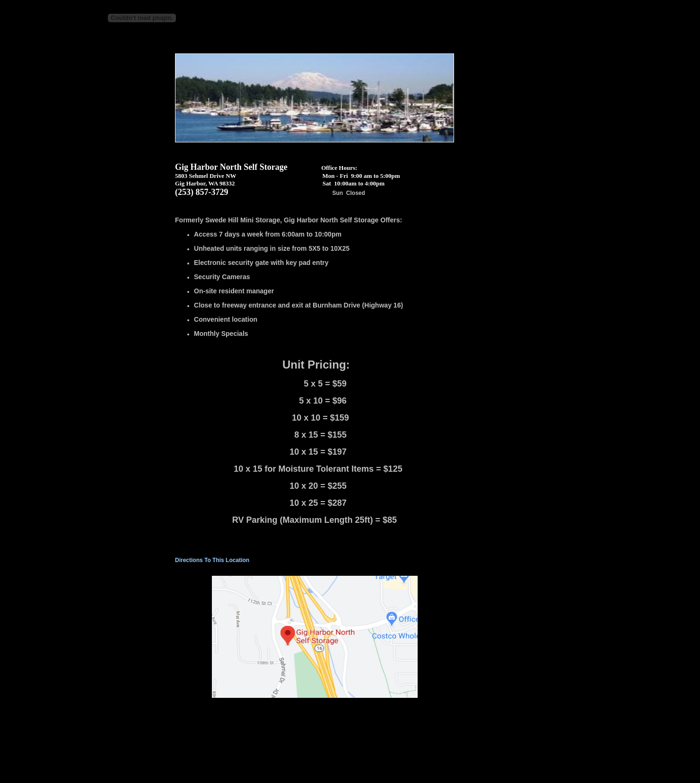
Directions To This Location (212, 560)
